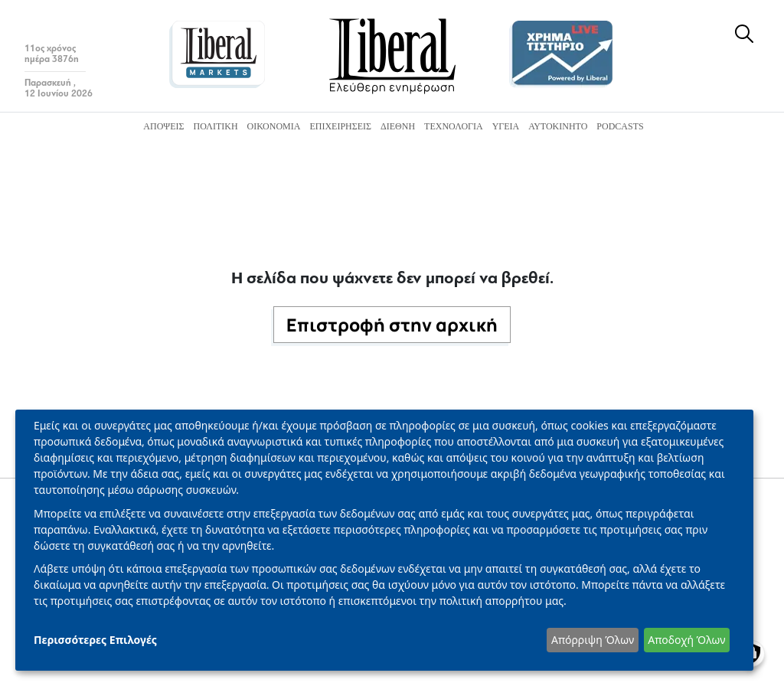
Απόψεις (163, 126)
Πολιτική (215, 126)
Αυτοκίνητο (558, 126)
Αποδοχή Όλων (686, 640)
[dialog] (384, 540)
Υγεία (506, 126)
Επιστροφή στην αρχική (392, 325)
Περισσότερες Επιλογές (95, 640)
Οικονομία (274, 126)
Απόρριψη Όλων (593, 640)
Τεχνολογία (454, 126)
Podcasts (620, 126)
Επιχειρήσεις (340, 126)
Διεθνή (398, 126)
